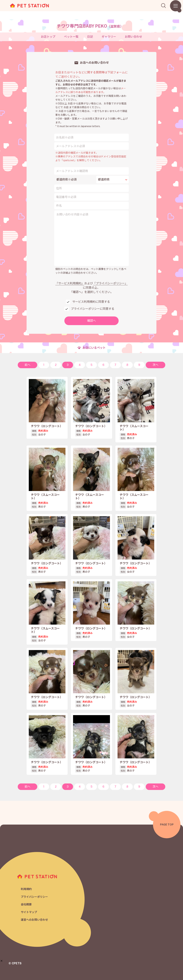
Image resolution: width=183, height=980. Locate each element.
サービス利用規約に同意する (91, 302)
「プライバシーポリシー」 (110, 283)
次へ (156, 365)
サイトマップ (29, 912)
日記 (90, 37)
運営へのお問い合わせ (34, 920)
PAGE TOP (167, 824)
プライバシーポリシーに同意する (93, 309)
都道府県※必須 (67, 180)
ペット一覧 (71, 37)
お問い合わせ (133, 37)
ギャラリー (109, 37)
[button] (2, 961)
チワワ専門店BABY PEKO (90, 26)
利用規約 (26, 889)
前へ (27, 365)
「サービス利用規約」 (70, 283)
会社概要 (26, 904)
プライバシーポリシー (34, 897)
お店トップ (48, 37)
